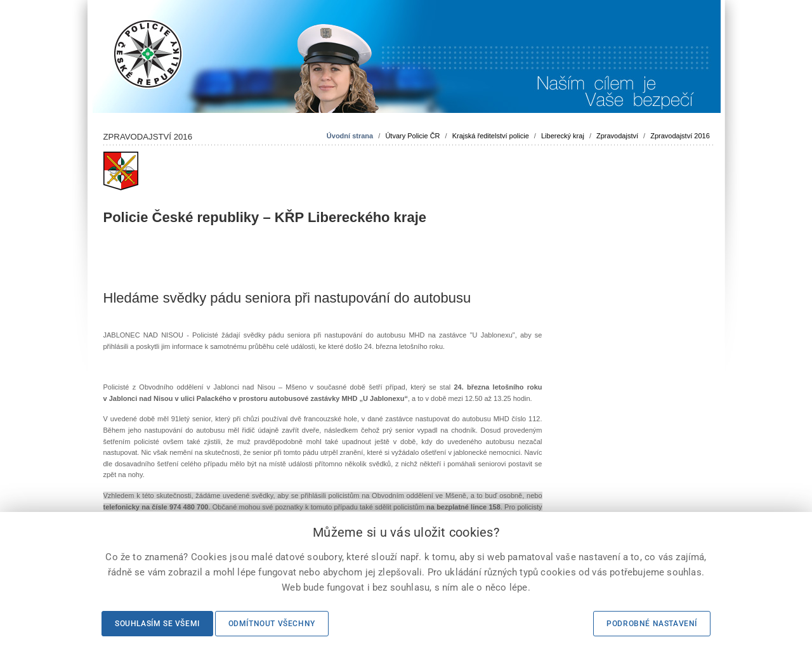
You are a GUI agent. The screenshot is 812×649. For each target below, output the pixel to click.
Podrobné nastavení (652, 624)
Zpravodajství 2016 (680, 136)
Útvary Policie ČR (412, 136)
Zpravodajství (617, 136)
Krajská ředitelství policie (491, 136)
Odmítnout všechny (272, 624)
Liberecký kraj (563, 136)
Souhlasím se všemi (157, 624)
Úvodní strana (350, 136)
